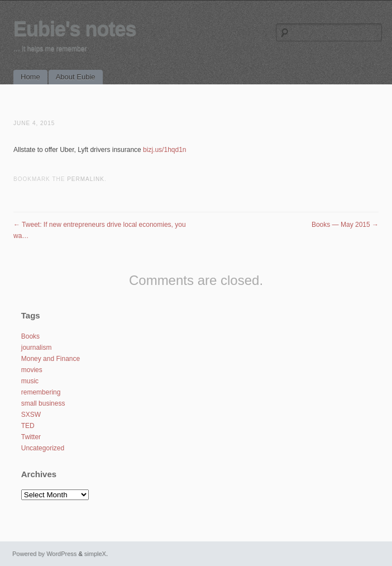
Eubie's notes (75, 29)
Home (30, 77)
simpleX (95, 554)
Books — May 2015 (345, 225)
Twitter (31, 437)
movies (32, 370)
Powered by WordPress (44, 554)
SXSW (31, 415)
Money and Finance (51, 359)
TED (28, 426)
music (30, 381)
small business (43, 403)
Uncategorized (43, 448)
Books (30, 336)
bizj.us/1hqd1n (164, 150)
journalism (37, 348)
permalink (86, 179)
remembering (41, 392)
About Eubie (76, 77)
